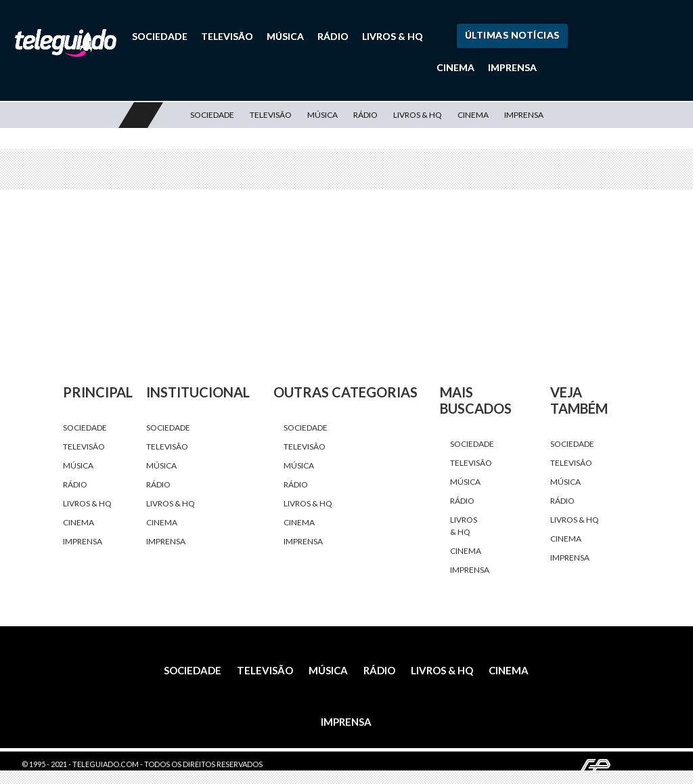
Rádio (333, 36)
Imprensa (512, 67)
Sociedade (160, 36)
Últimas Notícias (512, 35)
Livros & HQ (393, 36)
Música (285, 36)
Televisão (227, 36)
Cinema (455, 67)
